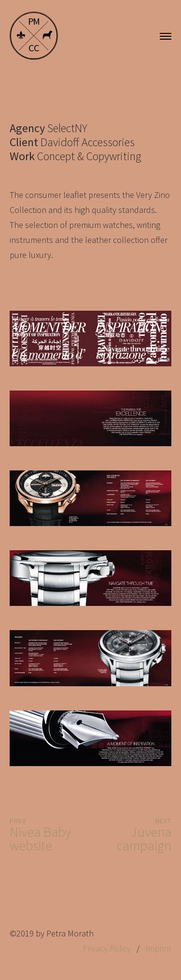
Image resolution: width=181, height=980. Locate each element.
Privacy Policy (107, 948)
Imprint (158, 948)
